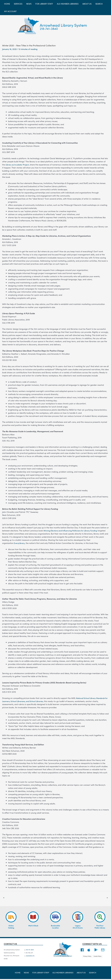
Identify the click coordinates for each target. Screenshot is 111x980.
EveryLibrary (19, 543)
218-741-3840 (49, 28)
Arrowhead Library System (63, 25)
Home (20, 973)
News (28, 973)
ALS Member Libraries (63, 973)
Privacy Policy (87, 957)
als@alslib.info (30, 956)
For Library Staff (41, 973)
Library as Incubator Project (18, 165)
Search (90, 973)
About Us (80, 973)
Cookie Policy (98, 957)
